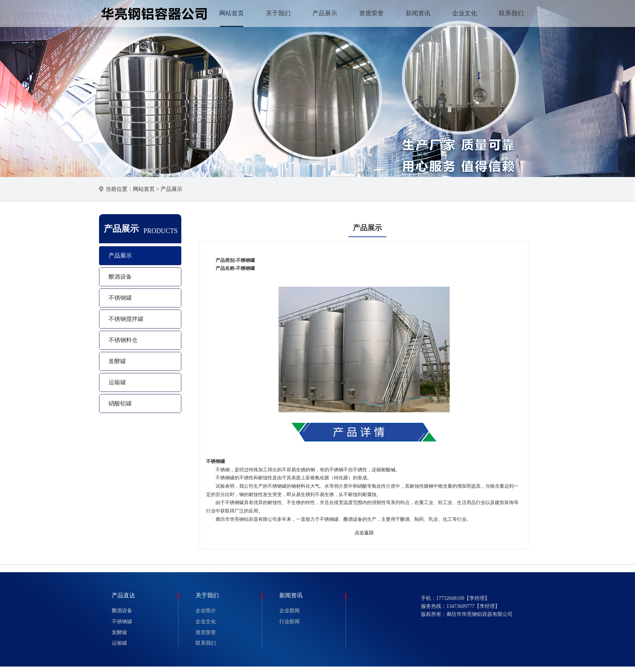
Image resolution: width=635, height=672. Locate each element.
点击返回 (364, 533)
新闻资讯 (418, 13)
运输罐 (117, 382)
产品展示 (325, 13)
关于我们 (278, 13)
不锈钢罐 (120, 298)
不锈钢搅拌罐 (126, 319)
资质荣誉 (371, 13)
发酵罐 (117, 361)
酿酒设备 (120, 277)
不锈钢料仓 (123, 340)
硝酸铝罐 (120, 403)
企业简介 (206, 611)
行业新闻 (289, 622)
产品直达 (123, 595)
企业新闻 (289, 611)
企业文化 (465, 13)
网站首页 (232, 13)
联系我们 (511, 13)
